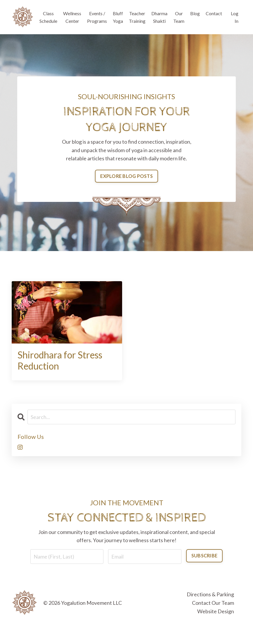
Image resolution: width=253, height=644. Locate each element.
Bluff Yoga (118, 17)
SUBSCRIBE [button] (204, 555)
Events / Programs (97, 17)
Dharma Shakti (159, 17)
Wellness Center (72, 17)
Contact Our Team (213, 603)
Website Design (216, 611)
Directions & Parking (210, 594)
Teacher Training (137, 17)
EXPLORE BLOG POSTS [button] (126, 176)
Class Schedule (48, 17)
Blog (195, 13)
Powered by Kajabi (224, 629)
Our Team (179, 17)
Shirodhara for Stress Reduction (60, 360)
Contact (214, 13)
